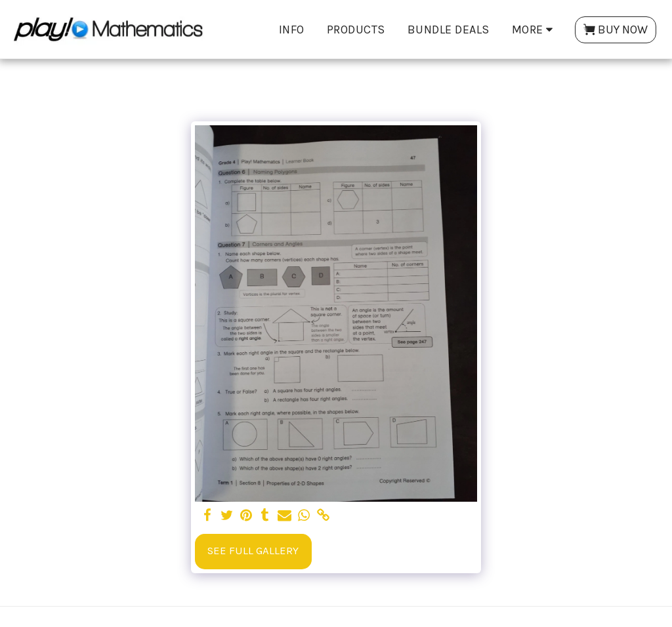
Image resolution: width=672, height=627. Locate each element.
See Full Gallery (253, 551)
